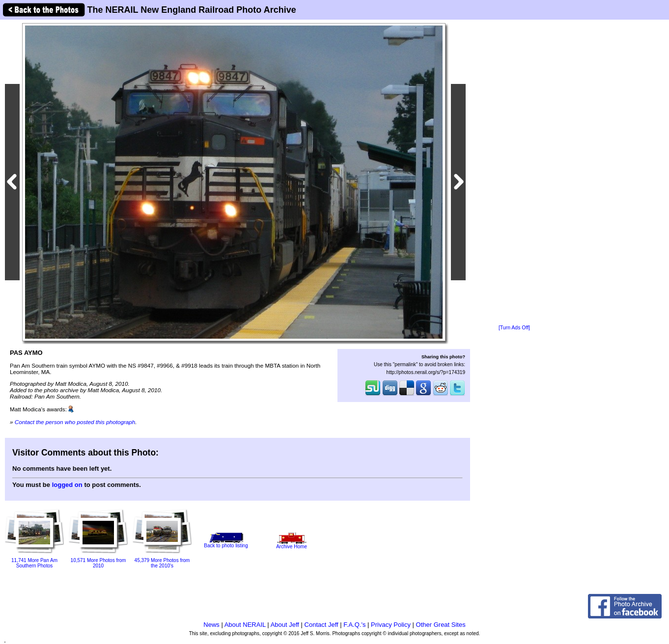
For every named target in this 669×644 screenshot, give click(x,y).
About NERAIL (245, 625)
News (211, 625)
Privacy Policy (391, 625)
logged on (67, 485)
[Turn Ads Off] (514, 328)
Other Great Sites (441, 625)
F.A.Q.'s (354, 625)
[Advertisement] (514, 173)
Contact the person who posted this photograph (75, 422)
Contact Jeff (321, 625)
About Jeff (285, 625)
